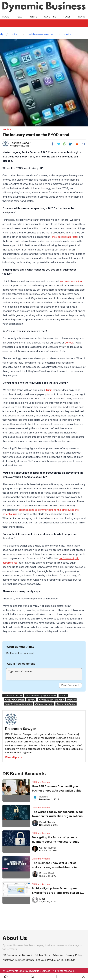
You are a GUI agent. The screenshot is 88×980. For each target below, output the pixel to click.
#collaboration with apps (51, 700)
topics (14, 34)
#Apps (63, 695)
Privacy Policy (74, 955)
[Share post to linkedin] (71, 144)
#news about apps (66, 704)
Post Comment (70, 685)
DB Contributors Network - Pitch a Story (26, 955)
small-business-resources (40, 34)
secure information (71, 281)
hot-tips (68, 34)
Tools (67, 17)
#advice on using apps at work (41, 695)
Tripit (49, 390)
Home (6, 17)
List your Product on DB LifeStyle (56, 960)
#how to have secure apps (18, 704)
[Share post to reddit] (77, 144)
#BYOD (31, 700)
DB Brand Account (41, 782)
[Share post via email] (83, 144)
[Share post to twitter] (59, 144)
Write (33, 17)
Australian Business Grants (18, 960)
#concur (71, 700)
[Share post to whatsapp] (65, 144)
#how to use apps (44, 704)
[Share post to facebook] (53, 144)
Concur (69, 343)
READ (19, 17)
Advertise (50, 17)
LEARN (82, 17)
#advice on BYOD (13, 695)
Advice (7, 129)
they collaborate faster (66, 237)
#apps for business (14, 700)
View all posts (14, 757)
